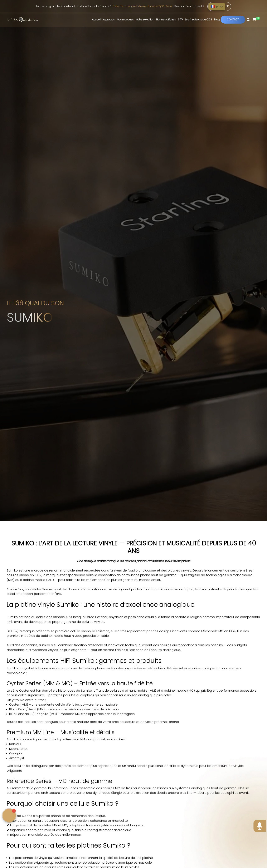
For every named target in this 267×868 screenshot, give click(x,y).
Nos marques (125, 19)
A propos (109, 19)
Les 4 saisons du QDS (198, 19)
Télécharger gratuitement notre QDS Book (143, 6)
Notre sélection (145, 19)
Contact (233, 19)
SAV (180, 19)
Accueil (96, 19)
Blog (217, 19)
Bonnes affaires (166, 19)
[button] (217, 7)
